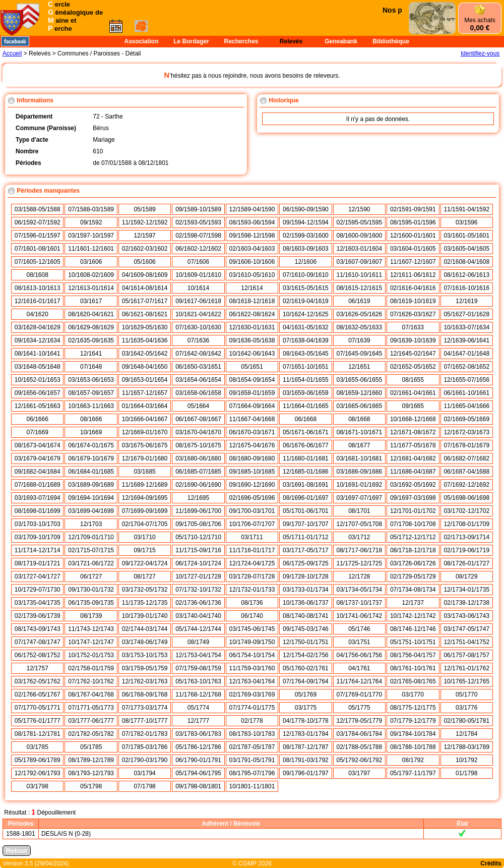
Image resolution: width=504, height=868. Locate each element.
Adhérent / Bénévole (231, 824)
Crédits (491, 863)
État (462, 824)
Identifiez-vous (480, 53)
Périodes (21, 824)
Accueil (12, 53)
